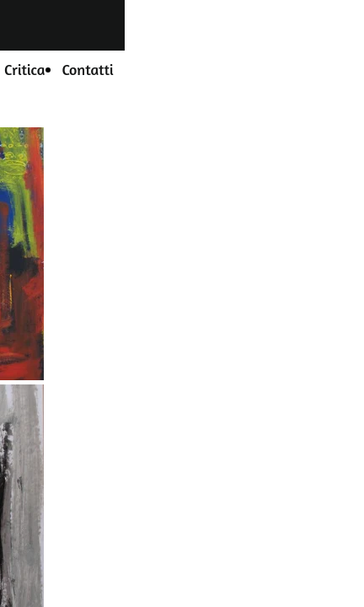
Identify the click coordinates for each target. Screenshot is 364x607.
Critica (24, 69)
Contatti (87, 69)
